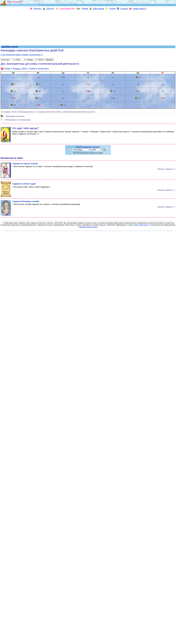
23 (38, 98)
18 (88, 91)
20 (138, 91)
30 (38, 105)
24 (63, 98)
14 (163, 84)
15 (13, 91)
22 (13, 98)
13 (138, 84)
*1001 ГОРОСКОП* (141, 225)
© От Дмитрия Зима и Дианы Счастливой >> (22, 55)
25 (88, 98)
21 (163, 91)
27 (138, 98)
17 (63, 91)
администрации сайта (88, 227)
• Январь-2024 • (25, 69)
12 (113, 84)
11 (88, 84)
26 (113, 98)
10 (63, 84)
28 (163, 98)
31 (63, 105)
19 (113, 91)
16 (38, 91)
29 (13, 105)
